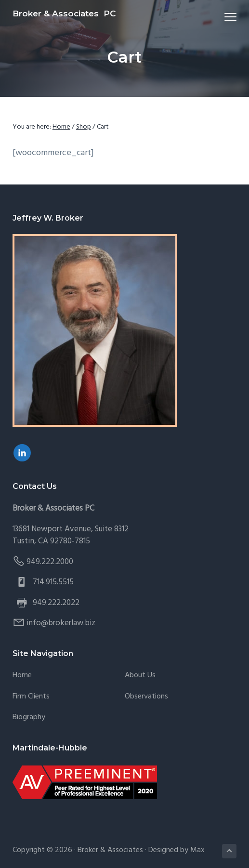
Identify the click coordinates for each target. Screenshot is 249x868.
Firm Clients (31, 697)
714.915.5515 (53, 582)
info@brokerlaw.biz (61, 623)
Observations (146, 697)
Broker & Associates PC (64, 13)
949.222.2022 (56, 603)
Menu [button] (227, 17)
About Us (140, 676)
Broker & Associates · (113, 850)
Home (22, 676)
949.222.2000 (50, 562)
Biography (29, 717)
